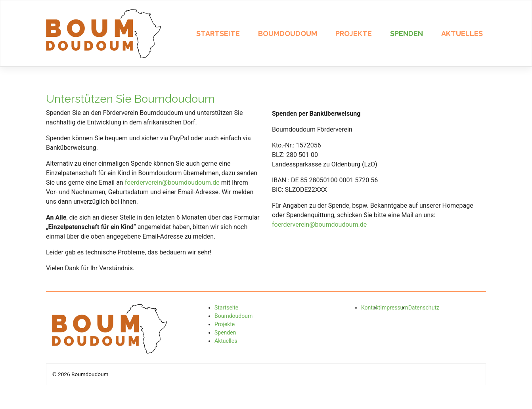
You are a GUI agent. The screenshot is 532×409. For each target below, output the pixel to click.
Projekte (354, 33)
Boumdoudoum (288, 33)
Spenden (407, 33)
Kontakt (371, 308)
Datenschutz (424, 308)
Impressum (394, 308)
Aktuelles (462, 33)
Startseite (218, 33)
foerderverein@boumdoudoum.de (172, 183)
